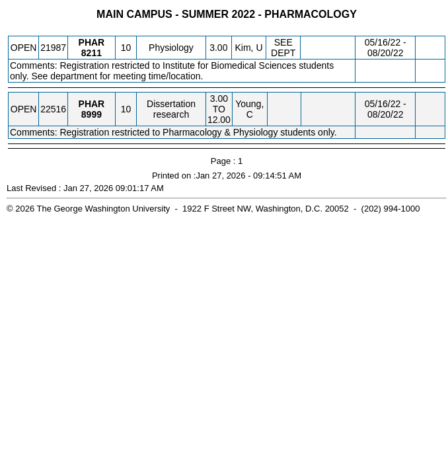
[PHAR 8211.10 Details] (92, 53)
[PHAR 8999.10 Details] (92, 114)
